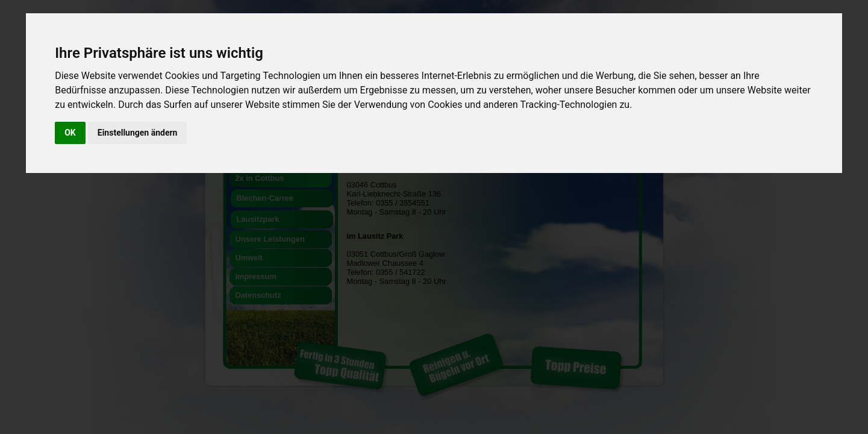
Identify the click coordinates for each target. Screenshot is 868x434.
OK (70, 133)
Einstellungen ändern (138, 133)
